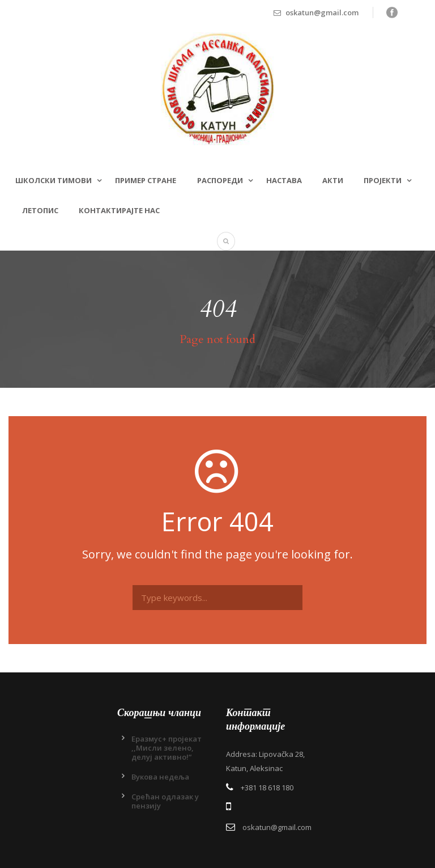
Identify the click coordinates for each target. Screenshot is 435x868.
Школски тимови (54, 180)
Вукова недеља (160, 777)
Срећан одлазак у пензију (165, 801)
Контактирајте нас (119, 210)
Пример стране (146, 180)
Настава (284, 180)
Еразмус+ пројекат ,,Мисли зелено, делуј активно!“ (167, 748)
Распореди (220, 180)
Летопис (40, 210)
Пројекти (383, 180)
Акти (333, 180)
